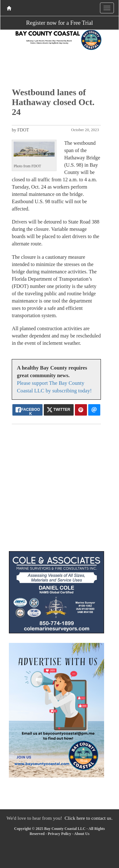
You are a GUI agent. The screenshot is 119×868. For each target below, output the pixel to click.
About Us (82, 834)
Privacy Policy (59, 834)
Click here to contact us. (88, 818)
